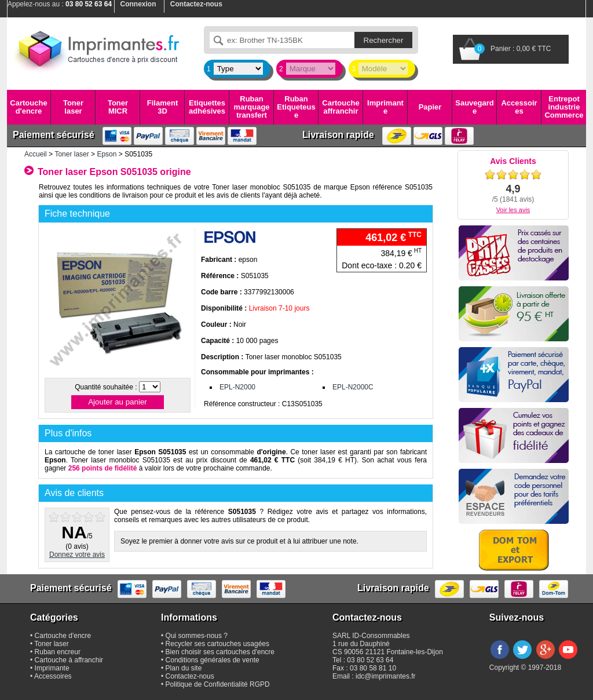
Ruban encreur (58, 652)
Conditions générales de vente (213, 660)
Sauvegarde (474, 107)
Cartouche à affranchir (69, 660)
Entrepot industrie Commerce (564, 107)
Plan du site (184, 668)
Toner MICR (118, 107)
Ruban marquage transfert (251, 107)
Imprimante (385, 107)
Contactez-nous (190, 676)
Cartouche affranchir (341, 107)
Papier (430, 107)
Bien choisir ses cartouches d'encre (220, 652)
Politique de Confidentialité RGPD (218, 684)
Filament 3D (162, 107)
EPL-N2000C (353, 387)
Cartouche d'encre (28, 107)
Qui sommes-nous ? (197, 636)
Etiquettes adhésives (207, 107)
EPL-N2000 (237, 387)
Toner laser (73, 107)
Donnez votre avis (77, 555)
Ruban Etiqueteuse (296, 107)
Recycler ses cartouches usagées (217, 644)
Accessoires (519, 107)
